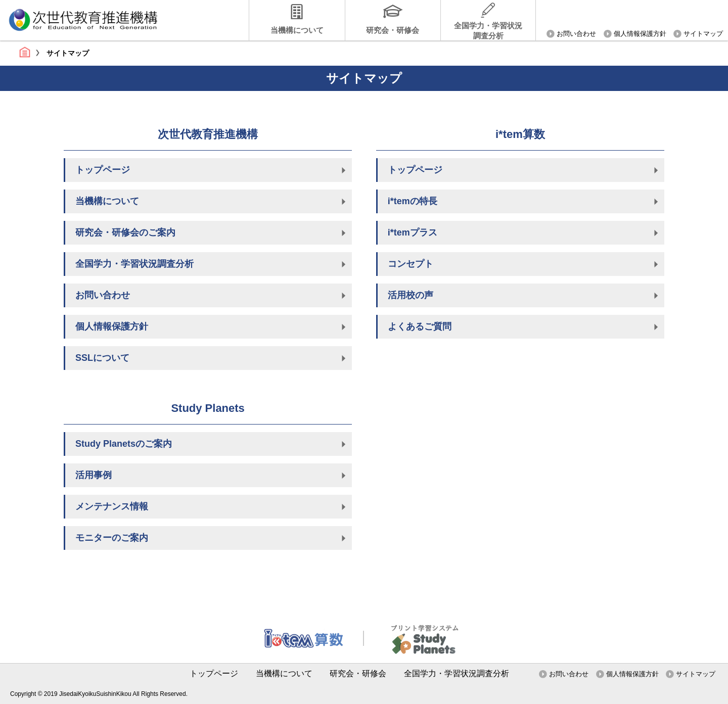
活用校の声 (411, 295)
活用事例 (94, 475)
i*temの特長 (413, 201)
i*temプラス (413, 232)
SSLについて (102, 358)
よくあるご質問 (420, 326)
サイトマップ (703, 34)
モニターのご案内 (112, 538)
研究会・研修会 (393, 30)
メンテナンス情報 (112, 506)
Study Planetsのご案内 (124, 444)
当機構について (297, 30)
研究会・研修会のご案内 (125, 232)
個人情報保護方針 (640, 34)
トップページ (25, 52)
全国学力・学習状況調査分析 (488, 31)
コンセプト (411, 264)
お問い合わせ (576, 34)
